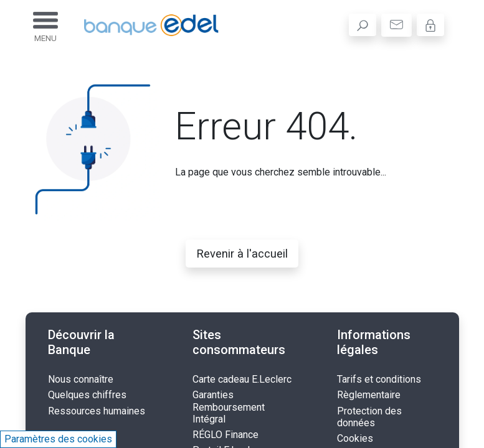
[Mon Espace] (430, 25)
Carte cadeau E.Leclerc (242, 379)
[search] (363, 25)
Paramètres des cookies (58, 439)
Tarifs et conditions (379, 379)
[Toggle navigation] (45, 25)
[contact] (396, 25)
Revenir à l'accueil (242, 254)
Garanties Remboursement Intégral (229, 407)
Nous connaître (81, 379)
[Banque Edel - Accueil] (141, 25)
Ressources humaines (97, 411)
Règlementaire (369, 395)
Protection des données (369, 417)
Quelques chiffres (87, 395)
